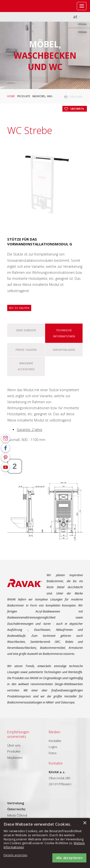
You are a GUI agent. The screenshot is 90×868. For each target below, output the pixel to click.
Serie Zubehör (26, 330)
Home (11, 96)
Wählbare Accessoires (26, 366)
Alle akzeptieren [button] (69, 858)
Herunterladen (64, 350)
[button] (17, 855)
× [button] (85, 823)
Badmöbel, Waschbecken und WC (54, 96)
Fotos (53, 753)
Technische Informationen (64, 333)
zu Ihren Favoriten (77, 109)
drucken (76, 97)
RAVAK (18, 6)
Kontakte (55, 741)
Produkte (24, 96)
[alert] (45, 843)
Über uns (14, 745)
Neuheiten (15, 758)
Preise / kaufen (26, 350)
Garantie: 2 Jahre (30, 430)
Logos (53, 747)
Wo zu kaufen (19, 308)
